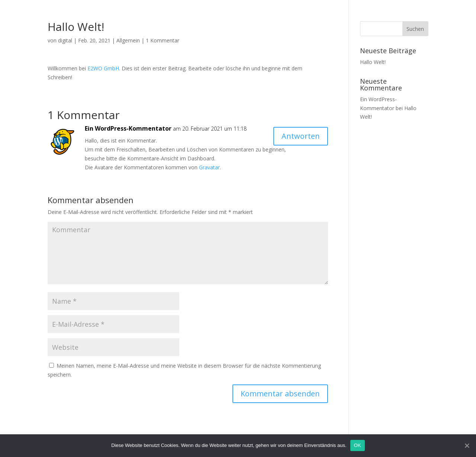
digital (65, 40)
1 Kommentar (163, 40)
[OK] (467, 445)
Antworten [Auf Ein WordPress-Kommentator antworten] (301, 136)
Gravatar (209, 167)
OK (358, 445)
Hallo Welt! (373, 62)
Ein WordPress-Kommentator (128, 128)
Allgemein (128, 40)
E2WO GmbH (103, 68)
